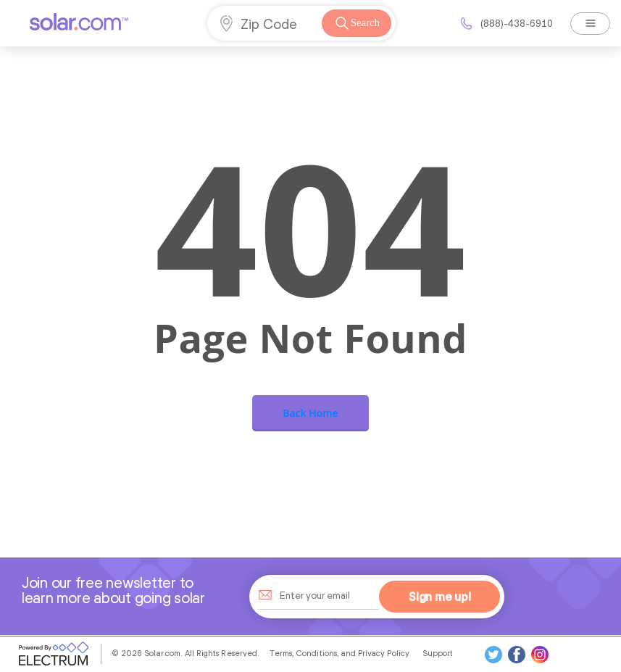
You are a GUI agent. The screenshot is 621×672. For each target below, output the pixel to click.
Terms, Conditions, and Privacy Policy (339, 653)
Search (357, 23)
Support (438, 653)
